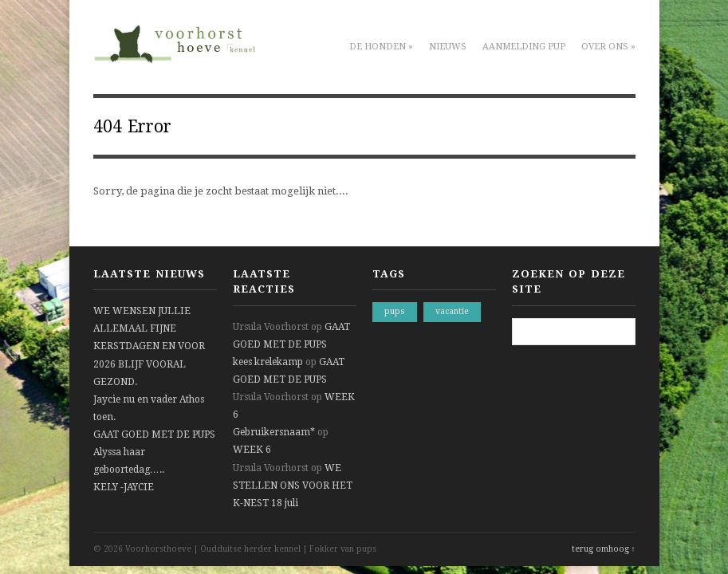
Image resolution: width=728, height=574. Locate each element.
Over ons (608, 47)
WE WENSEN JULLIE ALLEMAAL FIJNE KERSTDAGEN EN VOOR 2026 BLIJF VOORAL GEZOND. (149, 346)
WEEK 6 (252, 450)
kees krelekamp (268, 362)
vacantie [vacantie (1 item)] (452, 311)
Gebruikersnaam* (274, 432)
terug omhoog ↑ (604, 549)
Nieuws (448, 47)
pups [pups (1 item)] (395, 311)
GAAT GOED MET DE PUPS (154, 434)
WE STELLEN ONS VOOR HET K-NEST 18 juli (293, 486)
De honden (381, 47)
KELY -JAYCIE (124, 487)
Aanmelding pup (524, 47)
